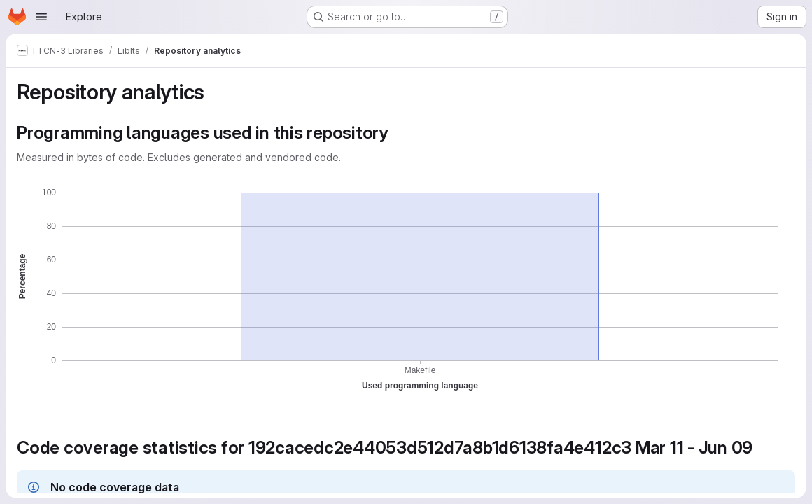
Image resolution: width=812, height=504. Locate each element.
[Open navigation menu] (41, 17)
